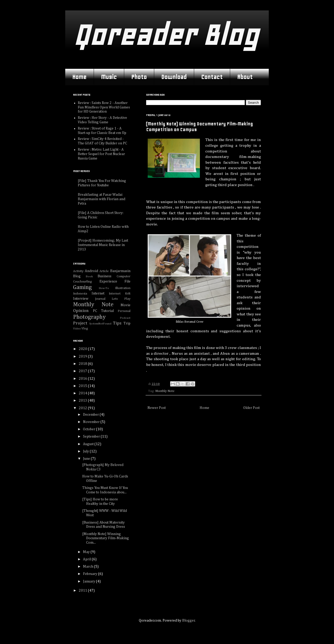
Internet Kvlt (120, 294)
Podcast (125, 318)
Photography (89, 317)
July (86, 451)
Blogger (189, 621)
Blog (77, 276)
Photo (139, 77)
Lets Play (121, 299)
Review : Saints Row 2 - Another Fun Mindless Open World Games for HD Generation (104, 107)
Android (91, 271)
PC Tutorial (103, 311)
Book (89, 276)
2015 (83, 386)
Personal (124, 311)
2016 (83, 379)
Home (79, 77)
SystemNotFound (100, 324)
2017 (83, 371)
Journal (100, 299)
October (90, 429)
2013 (83, 401)
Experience (108, 281)
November (92, 422)
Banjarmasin (120, 271)
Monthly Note (165, 391)
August (89, 444)
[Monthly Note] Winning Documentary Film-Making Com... (106, 538)
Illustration (123, 288)
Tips (117, 323)
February (91, 574)
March (88, 567)
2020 (83, 349)
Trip (127, 323)
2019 (83, 357)
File (127, 281)
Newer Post (157, 408)
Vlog (85, 329)
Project (80, 323)
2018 (83, 364)
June (87, 459)
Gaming (82, 287)
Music (109, 77)
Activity (78, 271)
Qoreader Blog (166, 35)
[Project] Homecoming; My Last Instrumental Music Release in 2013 (103, 245)
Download (174, 77)
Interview (81, 299)
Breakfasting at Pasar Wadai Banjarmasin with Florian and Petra (102, 199)
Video (77, 329)
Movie (126, 305)
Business (105, 276)
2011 (83, 591)
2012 (83, 408)
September (92, 437)
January (90, 581)
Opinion (81, 311)
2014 (83, 393)
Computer (124, 276)
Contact (212, 77)
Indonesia (80, 294)
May (87, 552)
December (91, 415)
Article (104, 271)
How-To (104, 288)
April (87, 559)
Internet (98, 293)
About (245, 77)
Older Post (251, 408)
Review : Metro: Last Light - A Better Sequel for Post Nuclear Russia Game (101, 154)
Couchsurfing (82, 282)
